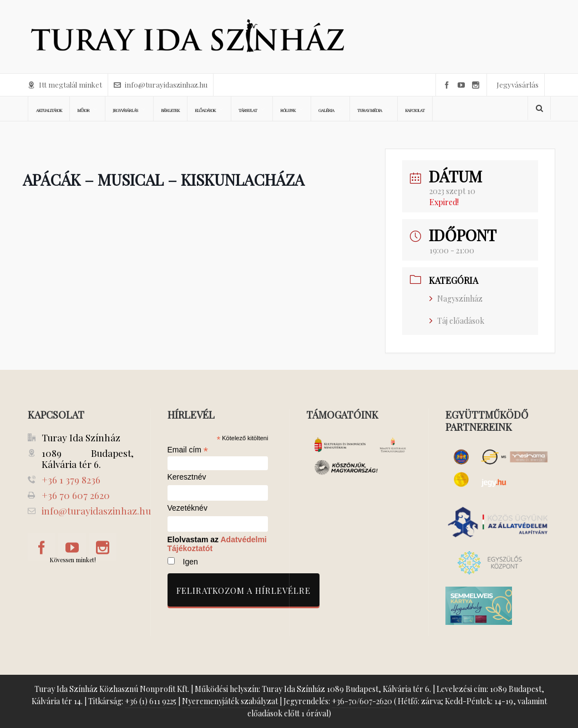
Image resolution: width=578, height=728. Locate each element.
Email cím (188, 450)
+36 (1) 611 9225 (151, 701)
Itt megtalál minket (65, 85)
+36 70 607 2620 (76, 495)
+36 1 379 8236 (71, 480)
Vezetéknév (187, 508)
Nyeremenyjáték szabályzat (230, 701)
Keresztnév (187, 477)
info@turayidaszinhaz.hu (161, 85)
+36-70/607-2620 (362, 701)
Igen (191, 562)
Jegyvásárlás (518, 85)
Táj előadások (457, 321)
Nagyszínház (456, 299)
